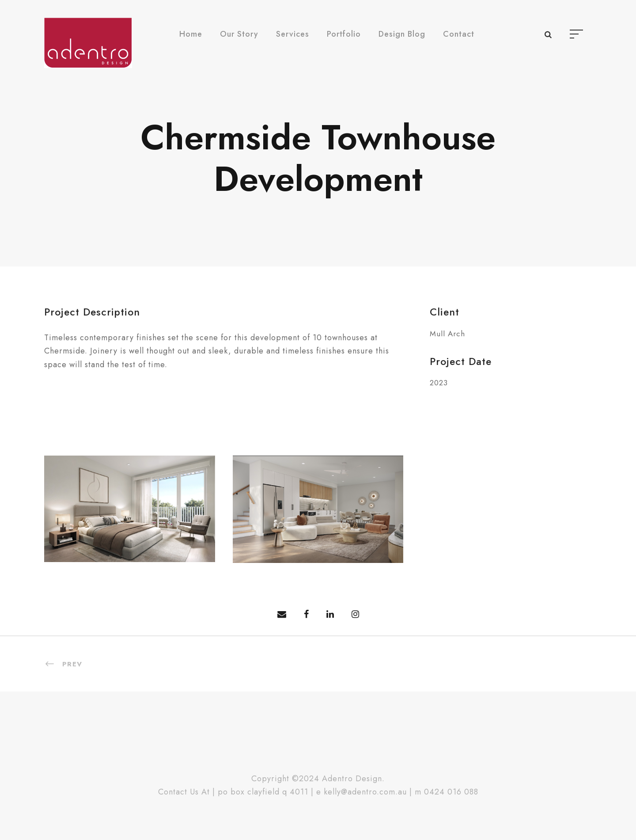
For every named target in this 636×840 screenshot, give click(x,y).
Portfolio (344, 34)
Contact (459, 34)
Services (293, 34)
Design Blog (402, 34)
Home (191, 34)
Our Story (239, 34)
